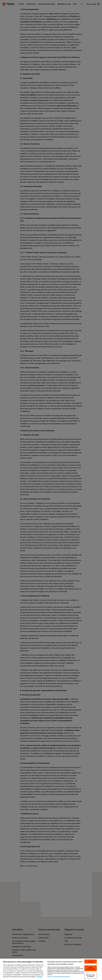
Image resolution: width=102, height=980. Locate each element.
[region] (51, 969)
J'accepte (91, 961)
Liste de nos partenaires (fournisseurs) (59, 977)
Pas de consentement (91, 968)
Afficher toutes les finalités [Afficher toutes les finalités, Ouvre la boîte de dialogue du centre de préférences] (91, 976)
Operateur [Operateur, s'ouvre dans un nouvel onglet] (39, 977)
